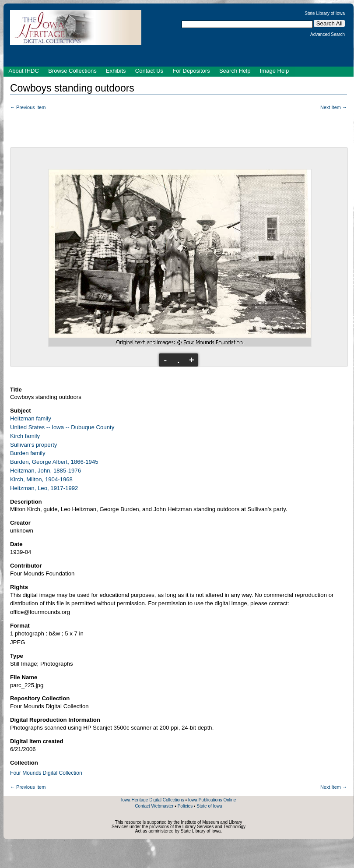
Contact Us (149, 71)
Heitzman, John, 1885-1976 (46, 471)
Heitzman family (31, 418)
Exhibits (116, 71)
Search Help (235, 71)
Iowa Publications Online (212, 800)
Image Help (274, 71)
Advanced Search (328, 35)
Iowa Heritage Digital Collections (153, 800)
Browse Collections (72, 71)
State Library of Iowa (325, 14)
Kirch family (25, 436)
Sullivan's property (33, 445)
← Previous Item (28, 107)
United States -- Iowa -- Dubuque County (62, 427)
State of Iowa (209, 806)
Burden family (28, 453)
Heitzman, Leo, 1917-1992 (44, 488)
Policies (185, 806)
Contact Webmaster (154, 806)
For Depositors (191, 71)
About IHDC (24, 71)
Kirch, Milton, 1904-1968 (41, 479)
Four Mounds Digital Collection (46, 773)
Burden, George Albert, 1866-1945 (54, 462)
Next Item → (334, 107)
